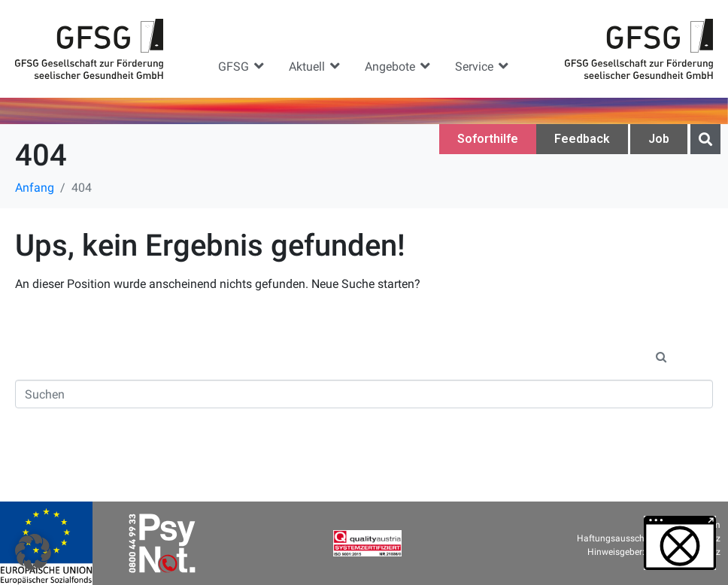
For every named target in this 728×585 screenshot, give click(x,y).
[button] (242, 66)
